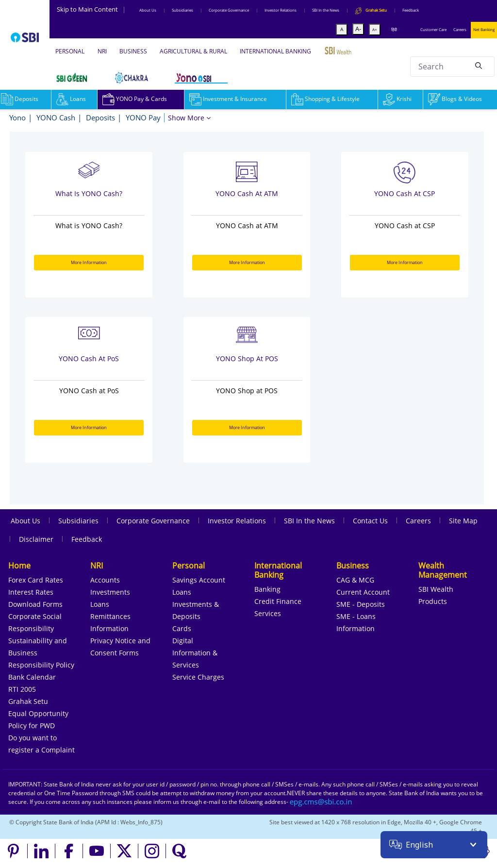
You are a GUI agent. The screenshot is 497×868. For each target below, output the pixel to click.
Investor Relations (281, 10)
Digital (183, 641)
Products (433, 601)
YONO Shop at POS (247, 359)
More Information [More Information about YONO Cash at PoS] (89, 427)
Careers (460, 29)
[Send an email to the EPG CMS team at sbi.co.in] (321, 802)
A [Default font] (342, 29)
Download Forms (35, 604)
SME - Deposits (361, 604)
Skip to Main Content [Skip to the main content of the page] (91, 9)
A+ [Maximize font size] (375, 29)
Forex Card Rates (36, 580)
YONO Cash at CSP (405, 193)
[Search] (479, 65)
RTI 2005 (22, 689)
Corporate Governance (229, 10)
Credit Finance (278, 601)
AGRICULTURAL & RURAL (193, 51)
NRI (102, 51)
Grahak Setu (28, 701)
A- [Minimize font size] (358, 29)
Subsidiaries (182, 10)
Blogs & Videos (455, 99)
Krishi (397, 99)
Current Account (363, 592)
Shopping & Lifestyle (325, 99)
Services (268, 613)
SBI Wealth (436, 589)
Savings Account (199, 580)
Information (109, 628)
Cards (182, 628)
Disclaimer (36, 539)
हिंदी (394, 29)
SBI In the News (326, 10)
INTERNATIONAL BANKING (275, 51)
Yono (17, 117)
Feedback (411, 10)
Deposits (100, 117)
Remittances (110, 616)
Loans (71, 99)
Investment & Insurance (228, 99)
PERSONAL (70, 51)
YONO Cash (56, 117)
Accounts (105, 580)
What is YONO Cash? (89, 193)
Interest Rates (31, 592)
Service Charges (198, 677)
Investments (110, 592)
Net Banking (484, 29)
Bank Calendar (32, 677)
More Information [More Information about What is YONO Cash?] (89, 262)
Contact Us (370, 521)
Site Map (463, 521)
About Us (148, 10)
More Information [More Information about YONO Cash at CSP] (405, 262)
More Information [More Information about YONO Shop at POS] (247, 427)
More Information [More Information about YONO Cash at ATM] (247, 262)
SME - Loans (356, 616)
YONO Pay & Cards (135, 99)
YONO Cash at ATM (247, 193)
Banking (267, 589)
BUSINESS (133, 51)
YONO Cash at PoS (89, 359)
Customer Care (433, 29)
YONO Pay (143, 117)
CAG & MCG (355, 580)
